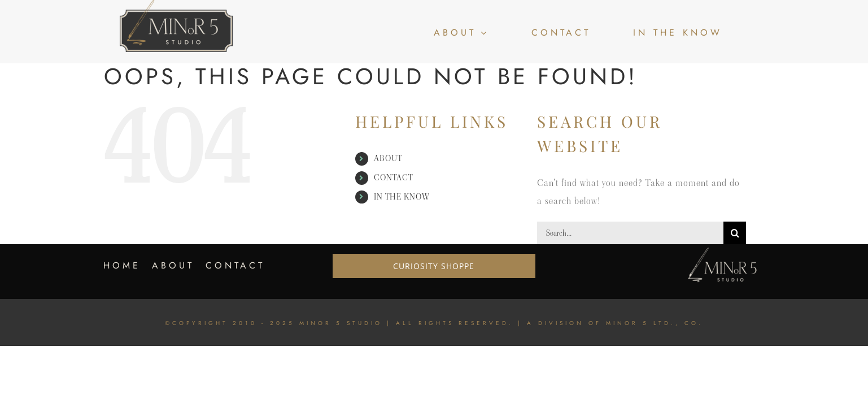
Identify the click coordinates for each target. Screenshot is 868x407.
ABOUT (388, 158)
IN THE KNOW (402, 197)
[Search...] (630, 233)
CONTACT (393, 177)
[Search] (735, 233)
